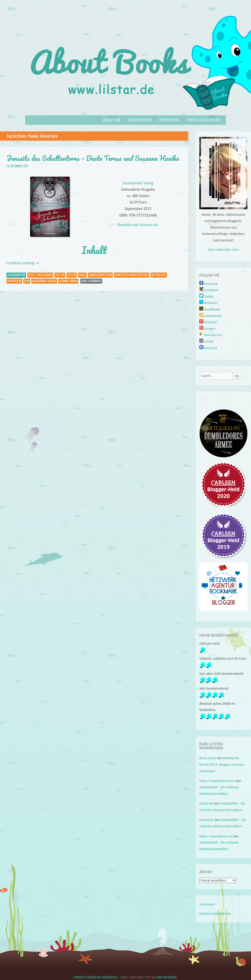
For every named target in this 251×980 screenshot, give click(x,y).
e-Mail (206, 342)
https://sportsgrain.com (216, 836)
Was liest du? (211, 335)
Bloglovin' (209, 303)
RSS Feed (208, 348)
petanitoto (207, 820)
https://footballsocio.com (217, 781)
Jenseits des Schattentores (132, 275)
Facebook (208, 284)
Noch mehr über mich (223, 250)
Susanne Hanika (68, 281)
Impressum (207, 904)
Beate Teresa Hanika (40, 275)
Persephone (14, 281)
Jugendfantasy (16, 275)
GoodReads (210, 309)
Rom (27, 281)
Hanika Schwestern (100, 275)
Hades (82, 275)
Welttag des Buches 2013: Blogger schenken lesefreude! (222, 764)
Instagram (209, 290)
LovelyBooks (210, 316)
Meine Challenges (203, 120)
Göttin (72, 275)
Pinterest (208, 322)
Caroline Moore (166, 977)
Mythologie (159, 275)
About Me (112, 120)
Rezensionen (140, 120)
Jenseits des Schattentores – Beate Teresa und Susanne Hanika (93, 158)
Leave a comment (91, 281)
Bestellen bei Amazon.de (138, 225)
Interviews (169, 120)
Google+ (208, 329)
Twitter (207, 297)
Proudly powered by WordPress (96, 977)
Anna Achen (208, 758)
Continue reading (23, 263)
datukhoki (206, 804)
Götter (60, 275)
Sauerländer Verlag (138, 183)
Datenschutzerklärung (215, 914)
